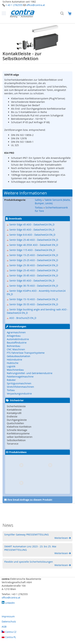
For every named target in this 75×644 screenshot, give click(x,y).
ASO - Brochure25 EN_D (23, 318)
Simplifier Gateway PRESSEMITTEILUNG (26, 535)
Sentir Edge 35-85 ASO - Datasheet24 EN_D (34, 275)
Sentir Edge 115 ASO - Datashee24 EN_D (32, 250)
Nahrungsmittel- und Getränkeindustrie (30, 373)
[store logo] (22, 13)
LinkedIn (8, 603)
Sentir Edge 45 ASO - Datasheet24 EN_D (32, 224)
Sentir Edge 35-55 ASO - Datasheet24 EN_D (34, 304)
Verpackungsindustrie (19, 394)
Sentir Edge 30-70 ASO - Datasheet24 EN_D (34, 286)
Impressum (8, 616)
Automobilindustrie (18, 339)
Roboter (11, 380)
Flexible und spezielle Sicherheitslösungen (29, 562)
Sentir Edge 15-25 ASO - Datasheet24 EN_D (34, 255)
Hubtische (13, 363)
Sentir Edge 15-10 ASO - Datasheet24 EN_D (34, 299)
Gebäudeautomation (19, 356)
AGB (4, 627)
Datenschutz (9, 621)
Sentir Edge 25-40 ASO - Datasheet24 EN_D (34, 240)
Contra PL (9, 637)
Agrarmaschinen (16, 332)
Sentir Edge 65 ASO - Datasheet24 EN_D (32, 230)
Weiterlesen (62, 538)
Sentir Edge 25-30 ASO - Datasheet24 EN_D (34, 265)
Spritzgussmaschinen (19, 383)
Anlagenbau (14, 336)
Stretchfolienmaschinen (20, 387)
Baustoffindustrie (17, 343)
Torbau (39, 208)
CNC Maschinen (16, 349)
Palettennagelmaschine (20, 377)
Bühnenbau (14, 346)
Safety (38, 200)
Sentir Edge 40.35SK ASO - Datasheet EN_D (34, 245)
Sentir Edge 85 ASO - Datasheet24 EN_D (32, 281)
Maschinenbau (15, 370)
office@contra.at (36, 5)
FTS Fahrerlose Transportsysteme (26, 353)
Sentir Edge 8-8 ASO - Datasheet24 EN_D (32, 235)
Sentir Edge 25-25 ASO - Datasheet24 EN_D (34, 260)
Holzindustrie (14, 360)
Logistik (11, 366)
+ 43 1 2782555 (14, 5)
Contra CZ (9, 632)
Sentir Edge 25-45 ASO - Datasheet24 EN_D (34, 270)
